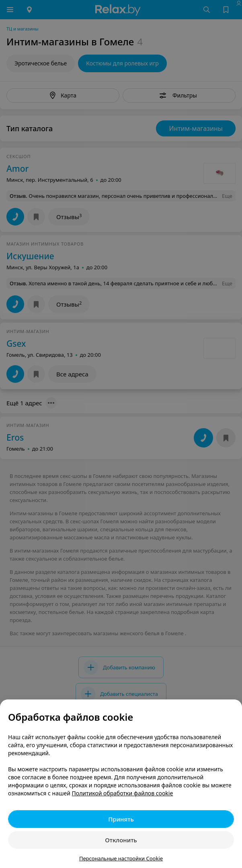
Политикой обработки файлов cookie (123, 793)
